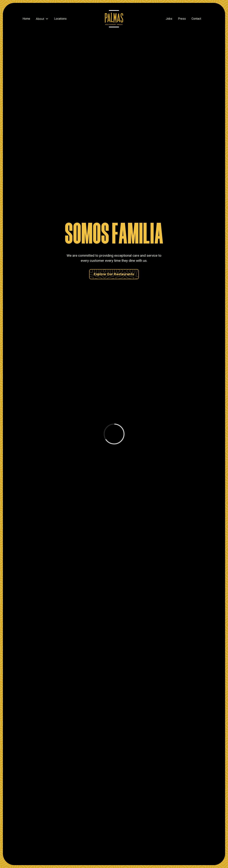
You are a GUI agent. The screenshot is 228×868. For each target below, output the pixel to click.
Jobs (169, 19)
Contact (196, 19)
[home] (114, 19)
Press (182, 19)
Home (26, 19)
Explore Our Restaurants (114, 274)
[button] (42, 19)
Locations (60, 19)
